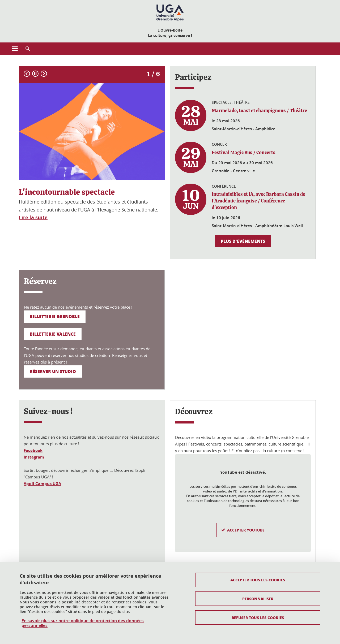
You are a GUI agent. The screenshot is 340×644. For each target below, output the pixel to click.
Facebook (33, 450)
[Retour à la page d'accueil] (170, 13)
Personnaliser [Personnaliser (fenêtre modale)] (258, 599)
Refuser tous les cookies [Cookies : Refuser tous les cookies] (258, 617)
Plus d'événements (243, 241)
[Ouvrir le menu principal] (15, 49)
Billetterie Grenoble (55, 316)
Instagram (34, 457)
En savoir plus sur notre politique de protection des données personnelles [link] (83, 623)
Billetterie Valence (53, 334)
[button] (28, 49)
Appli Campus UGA (42, 484)
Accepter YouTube (246, 522)
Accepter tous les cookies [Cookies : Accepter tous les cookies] (258, 580)
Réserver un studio (53, 371)
